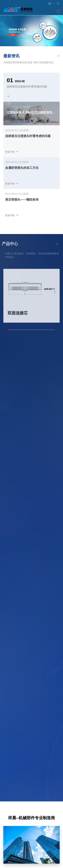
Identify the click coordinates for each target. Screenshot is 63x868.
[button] (54, 122)
